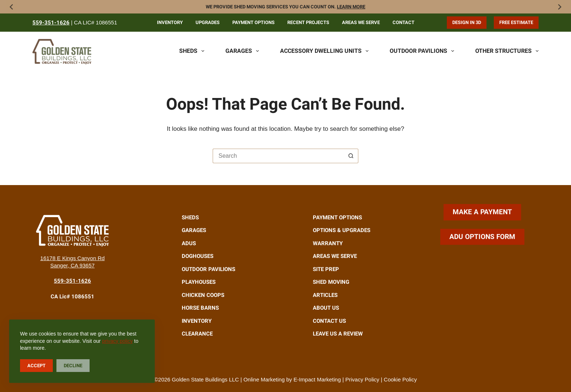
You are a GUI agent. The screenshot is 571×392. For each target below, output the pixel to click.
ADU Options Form (482, 237)
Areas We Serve (361, 22)
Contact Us (329, 321)
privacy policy (117, 341)
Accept (36, 366)
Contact (403, 22)
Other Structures (507, 51)
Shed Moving (331, 282)
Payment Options (253, 22)
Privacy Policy (362, 379)
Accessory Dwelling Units (324, 51)
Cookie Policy (400, 379)
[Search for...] (278, 156)
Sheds (192, 51)
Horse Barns (200, 308)
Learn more (351, 7)
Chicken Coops (203, 295)
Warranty (328, 243)
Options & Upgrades (342, 230)
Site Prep (326, 269)
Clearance (197, 334)
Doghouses (198, 256)
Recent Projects (308, 22)
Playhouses (199, 282)
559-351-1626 (51, 23)
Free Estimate (516, 22)
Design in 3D (467, 22)
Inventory (170, 22)
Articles (325, 295)
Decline (73, 366)
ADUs (189, 243)
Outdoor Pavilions (422, 51)
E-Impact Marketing (317, 379)
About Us (326, 308)
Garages (242, 51)
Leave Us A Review (338, 334)
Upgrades (208, 22)
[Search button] (351, 156)
